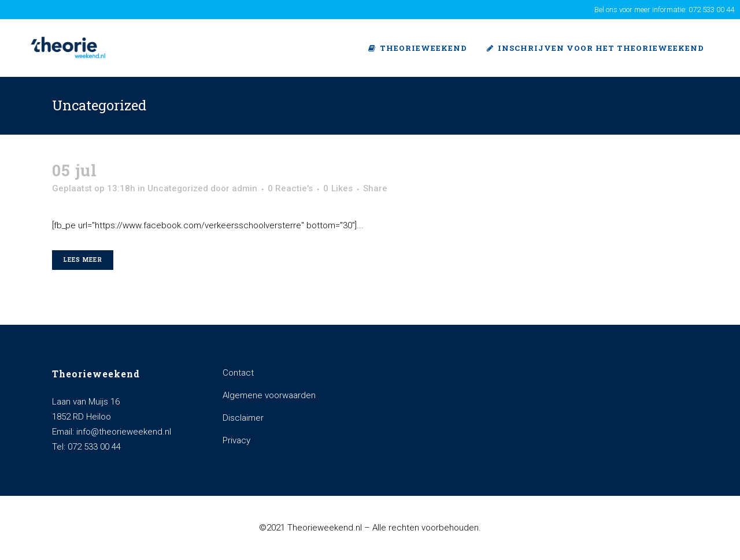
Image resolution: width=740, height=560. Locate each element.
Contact (238, 373)
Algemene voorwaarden (269, 395)
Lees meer (83, 260)
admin (245, 188)
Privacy (236, 440)
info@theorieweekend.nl (124, 432)
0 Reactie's (290, 188)
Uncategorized (178, 188)
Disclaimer (243, 418)
